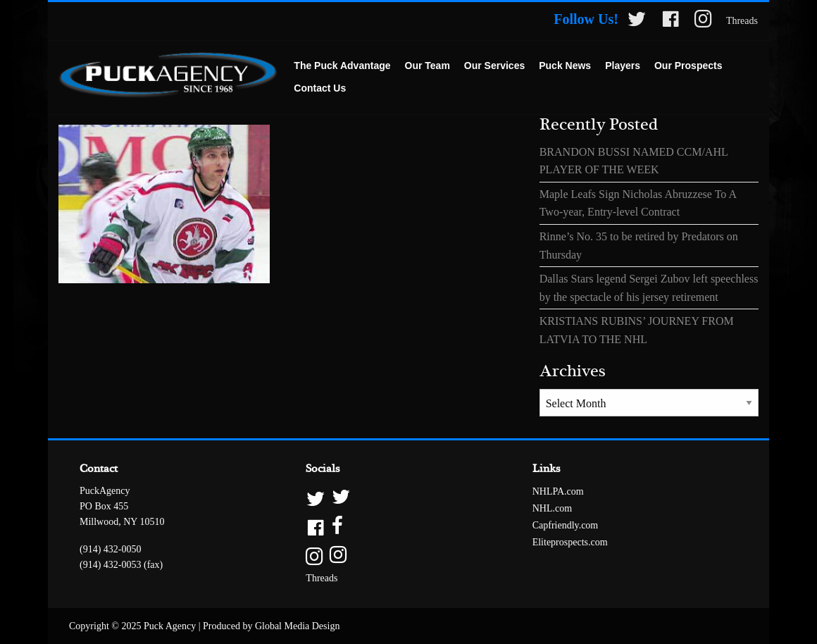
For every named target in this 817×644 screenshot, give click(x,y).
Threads (742, 21)
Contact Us (320, 88)
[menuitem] (342, 66)
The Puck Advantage (342, 66)
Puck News (565, 66)
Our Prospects (688, 66)
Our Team (428, 66)
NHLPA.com (558, 491)
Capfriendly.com (566, 525)
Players (623, 66)
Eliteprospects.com (570, 542)
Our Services (494, 66)
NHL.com (552, 508)
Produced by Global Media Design (271, 626)
